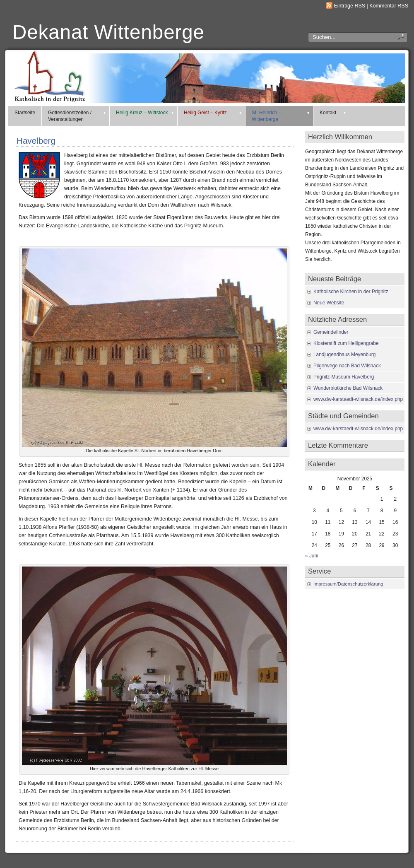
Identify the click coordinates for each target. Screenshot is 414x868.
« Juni (312, 556)
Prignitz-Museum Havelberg (344, 377)
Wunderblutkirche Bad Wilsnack (348, 388)
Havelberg (36, 141)
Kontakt (333, 113)
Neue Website (329, 303)
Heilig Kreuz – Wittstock (145, 113)
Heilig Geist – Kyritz (213, 113)
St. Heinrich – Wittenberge (281, 116)
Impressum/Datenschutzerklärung (348, 584)
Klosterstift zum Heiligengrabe (346, 343)
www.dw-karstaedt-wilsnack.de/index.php (358, 399)
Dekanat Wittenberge (108, 32)
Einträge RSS (350, 6)
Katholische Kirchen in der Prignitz (351, 292)
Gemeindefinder (331, 332)
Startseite (25, 113)
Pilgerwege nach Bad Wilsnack (347, 366)
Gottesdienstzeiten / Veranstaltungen (77, 116)
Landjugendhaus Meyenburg (344, 354)
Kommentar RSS (389, 6)
